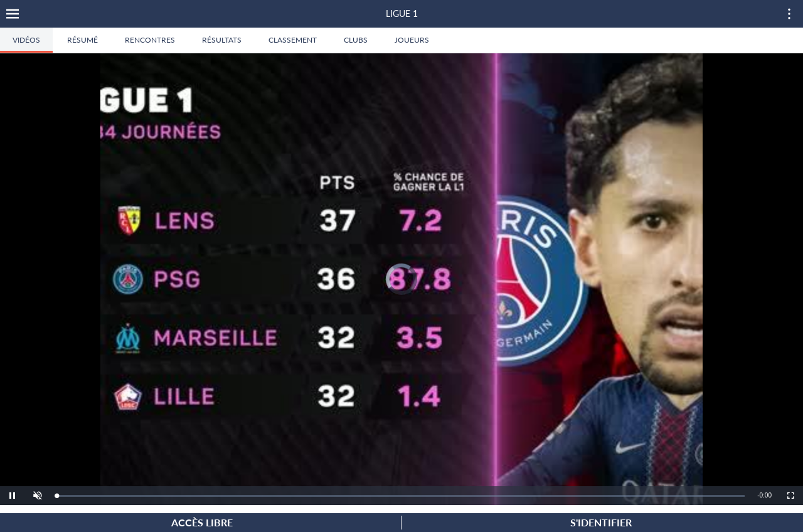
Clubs (356, 40)
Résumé (82, 40)
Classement (293, 40)
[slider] (401, 496)
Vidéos (26, 40)
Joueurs (412, 40)
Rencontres (150, 40)
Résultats (222, 40)
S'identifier (601, 522)
